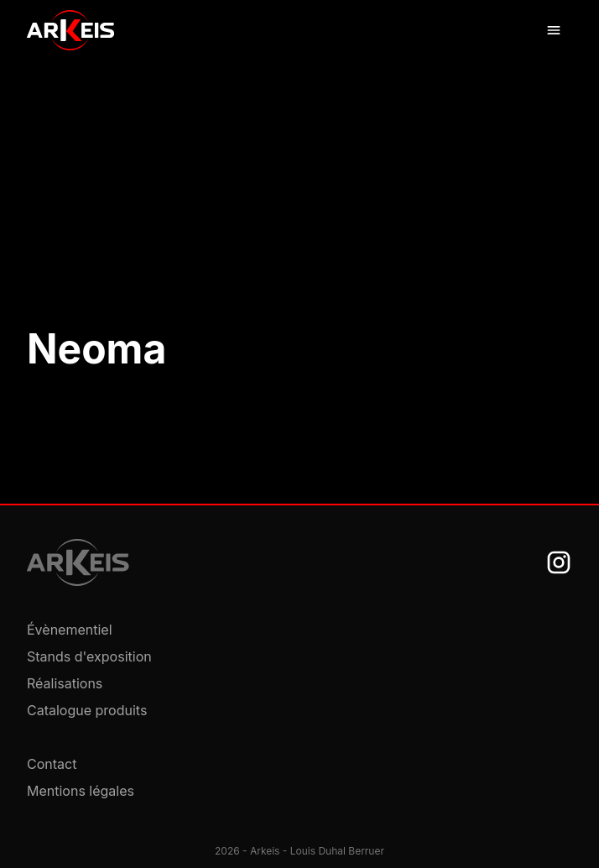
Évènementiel (70, 630)
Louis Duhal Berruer (337, 851)
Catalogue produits (87, 710)
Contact (52, 764)
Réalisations (65, 683)
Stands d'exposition (89, 656)
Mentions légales (81, 791)
